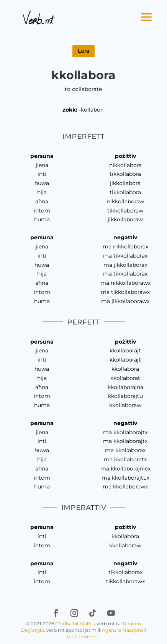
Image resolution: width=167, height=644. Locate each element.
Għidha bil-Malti (73, 624)
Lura (83, 51)
